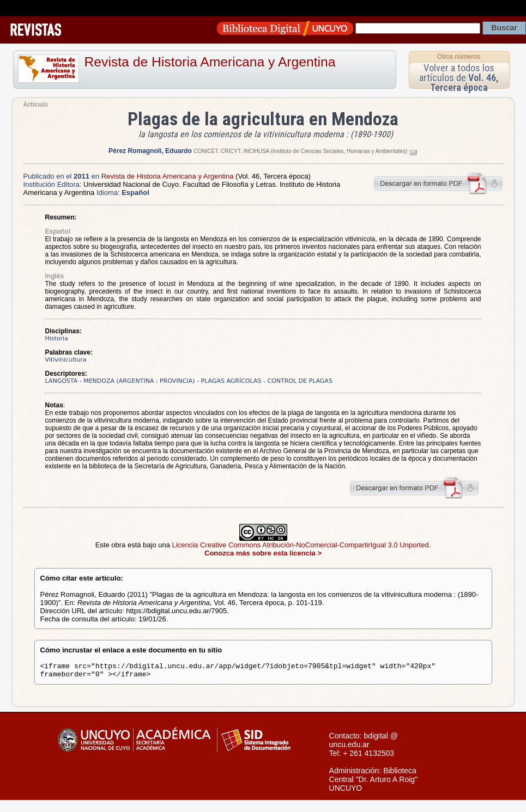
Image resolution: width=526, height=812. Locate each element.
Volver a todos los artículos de (459, 78)
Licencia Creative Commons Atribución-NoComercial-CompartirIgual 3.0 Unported (301, 545)
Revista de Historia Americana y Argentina (210, 62)
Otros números (459, 57)
